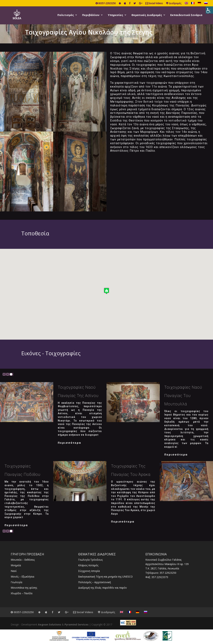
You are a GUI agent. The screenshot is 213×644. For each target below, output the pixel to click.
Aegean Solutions (50, 624)
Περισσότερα (69, 443)
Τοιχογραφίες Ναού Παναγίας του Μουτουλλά (183, 396)
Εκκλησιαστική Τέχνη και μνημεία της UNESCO (105, 577)
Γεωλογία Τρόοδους (90, 560)
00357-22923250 (106, 3)
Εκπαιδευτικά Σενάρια (186, 15)
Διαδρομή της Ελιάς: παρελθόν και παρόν (103, 588)
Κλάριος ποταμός (88, 565)
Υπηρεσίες (115, 15)
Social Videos (154, 3)
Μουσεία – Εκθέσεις (23, 560)
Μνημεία (16, 565)
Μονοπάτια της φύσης (24, 588)
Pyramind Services (77, 624)
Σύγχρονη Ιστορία (89, 571)
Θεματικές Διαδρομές (147, 15)
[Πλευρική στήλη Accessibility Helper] (209, 10)
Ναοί (14, 571)
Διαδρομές (174, 3)
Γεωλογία (16, 582)
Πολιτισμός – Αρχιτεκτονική (95, 582)
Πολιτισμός (66, 15)
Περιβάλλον (91, 15)
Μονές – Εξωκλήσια (22, 577)
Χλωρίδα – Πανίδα (22, 593)
